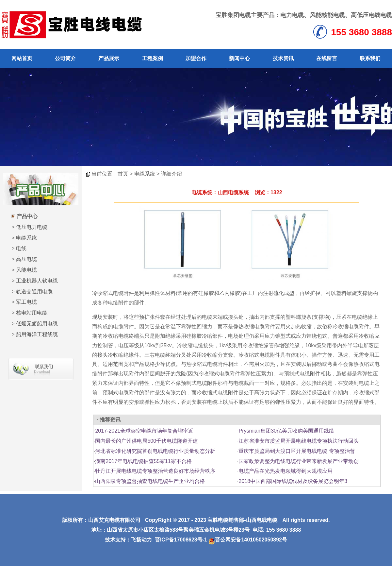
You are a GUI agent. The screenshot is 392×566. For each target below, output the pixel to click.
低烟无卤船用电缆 (37, 324)
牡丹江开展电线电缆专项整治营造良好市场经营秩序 (155, 471)
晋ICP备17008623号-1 (181, 540)
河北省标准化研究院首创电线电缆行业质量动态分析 (155, 451)
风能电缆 (26, 270)
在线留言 (327, 58)
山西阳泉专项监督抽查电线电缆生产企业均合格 (150, 481)
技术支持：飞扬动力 (128, 540)
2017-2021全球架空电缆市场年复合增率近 (144, 431)
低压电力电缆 (32, 227)
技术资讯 (283, 58)
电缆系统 (26, 238)
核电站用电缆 (32, 313)
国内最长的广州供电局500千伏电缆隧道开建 (147, 441)
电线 (21, 248)
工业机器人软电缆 (37, 281)
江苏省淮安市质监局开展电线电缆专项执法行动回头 (299, 441)
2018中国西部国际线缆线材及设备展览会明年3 (293, 481)
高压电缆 (26, 259)
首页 (123, 174)
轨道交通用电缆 (34, 292)
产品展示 (109, 58)
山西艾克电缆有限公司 (114, 520)
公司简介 (65, 58)
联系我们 (370, 58)
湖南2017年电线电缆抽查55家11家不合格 (143, 461)
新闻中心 (239, 58)
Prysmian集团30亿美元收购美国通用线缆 (286, 431)
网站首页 (22, 58)
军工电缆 (26, 302)
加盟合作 (196, 58)
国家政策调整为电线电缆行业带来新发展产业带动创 (299, 461)
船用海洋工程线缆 (37, 334)
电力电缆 (292, 15)
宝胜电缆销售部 (226, 520)
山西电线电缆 (262, 520)
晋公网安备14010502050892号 (248, 540)
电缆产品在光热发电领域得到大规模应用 (286, 471)
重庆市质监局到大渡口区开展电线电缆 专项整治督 (297, 451)
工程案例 (153, 58)
